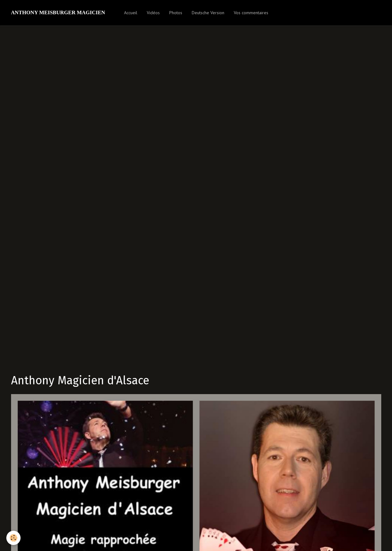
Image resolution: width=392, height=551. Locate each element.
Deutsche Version (208, 13)
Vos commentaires (251, 13)
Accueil (131, 13)
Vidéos (153, 13)
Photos (176, 13)
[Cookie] (13, 538)
